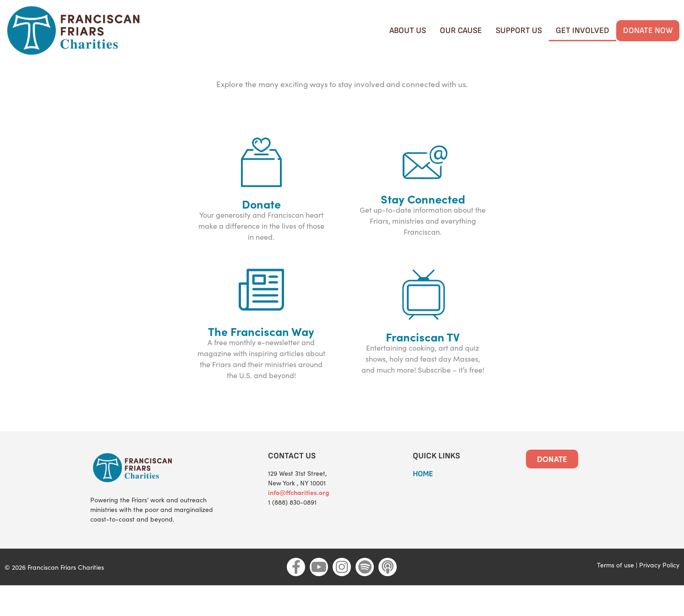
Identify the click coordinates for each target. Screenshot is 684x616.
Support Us (519, 30)
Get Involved (583, 30)
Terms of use (616, 596)
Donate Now (648, 30)
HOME (423, 505)
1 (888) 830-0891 (292, 533)
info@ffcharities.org (299, 523)
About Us (408, 30)
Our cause (461, 30)
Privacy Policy (659, 596)
